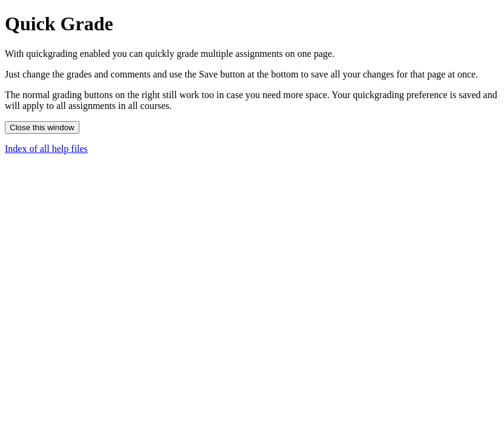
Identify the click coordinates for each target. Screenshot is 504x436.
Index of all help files (46, 149)
